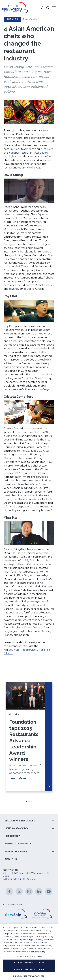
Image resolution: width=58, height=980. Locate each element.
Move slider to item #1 (26, 802)
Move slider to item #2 (29, 802)
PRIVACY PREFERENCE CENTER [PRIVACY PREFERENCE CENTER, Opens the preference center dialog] (29, 976)
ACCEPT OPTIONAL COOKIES (29, 963)
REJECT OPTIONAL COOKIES (29, 969)
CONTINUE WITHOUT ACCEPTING (29, 957)
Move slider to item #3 (32, 802)
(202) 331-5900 (11, 879)
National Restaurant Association (28, 153)
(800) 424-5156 (28, 879)
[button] (48, 8)
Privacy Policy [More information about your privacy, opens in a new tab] (38, 952)
